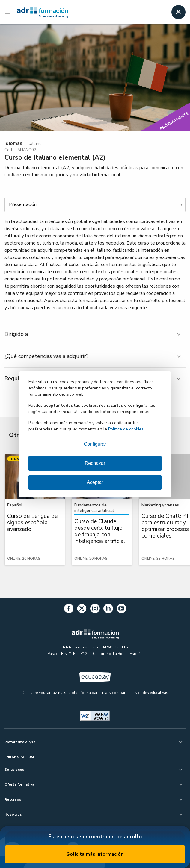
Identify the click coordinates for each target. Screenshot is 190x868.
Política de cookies (126, 429)
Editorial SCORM (19, 757)
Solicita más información (95, 854)
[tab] (95, 334)
